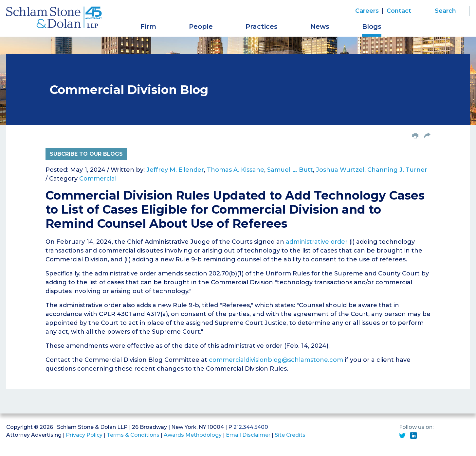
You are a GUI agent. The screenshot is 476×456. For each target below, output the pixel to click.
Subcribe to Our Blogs (86, 154)
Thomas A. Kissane (236, 170)
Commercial (98, 179)
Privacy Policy (84, 435)
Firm (148, 26)
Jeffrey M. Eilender (175, 170)
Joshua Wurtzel (340, 170)
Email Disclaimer (248, 435)
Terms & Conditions (133, 435)
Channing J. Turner (397, 170)
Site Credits (290, 435)
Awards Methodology (193, 435)
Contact (399, 11)
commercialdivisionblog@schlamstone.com (276, 360)
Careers (367, 11)
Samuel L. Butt (290, 170)
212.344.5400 (251, 427)
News (320, 26)
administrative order (317, 242)
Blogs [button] (372, 26)
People (201, 26)
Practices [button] (262, 26)
